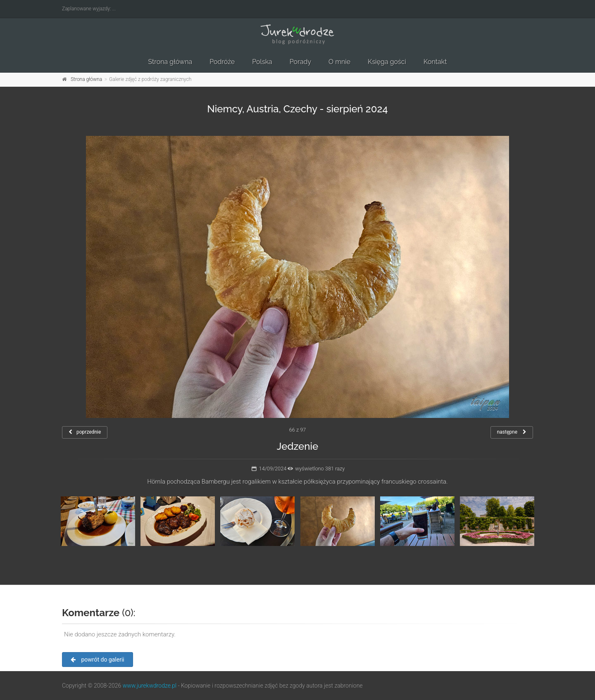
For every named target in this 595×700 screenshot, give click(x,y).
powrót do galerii (98, 660)
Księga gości (387, 62)
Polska (262, 62)
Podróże (222, 62)
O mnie (339, 62)
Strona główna (170, 62)
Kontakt (435, 62)
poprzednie (85, 432)
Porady (300, 62)
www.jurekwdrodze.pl (150, 686)
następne (512, 432)
